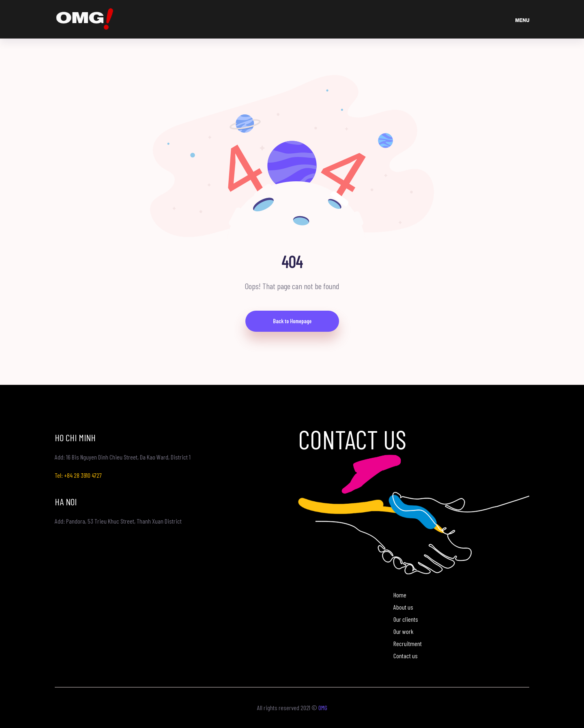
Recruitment (408, 643)
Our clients (406, 619)
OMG (323, 708)
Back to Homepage (292, 321)
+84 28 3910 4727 (83, 475)
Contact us (406, 656)
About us (403, 607)
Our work (403, 631)
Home (400, 595)
